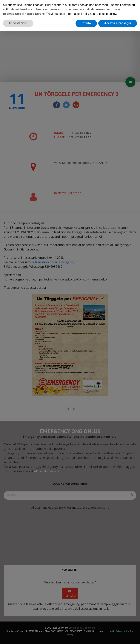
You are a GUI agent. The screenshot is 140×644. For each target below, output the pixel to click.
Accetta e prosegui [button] (118, 23)
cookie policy (107, 14)
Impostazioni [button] (18, 23)
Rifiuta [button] (86, 23)
